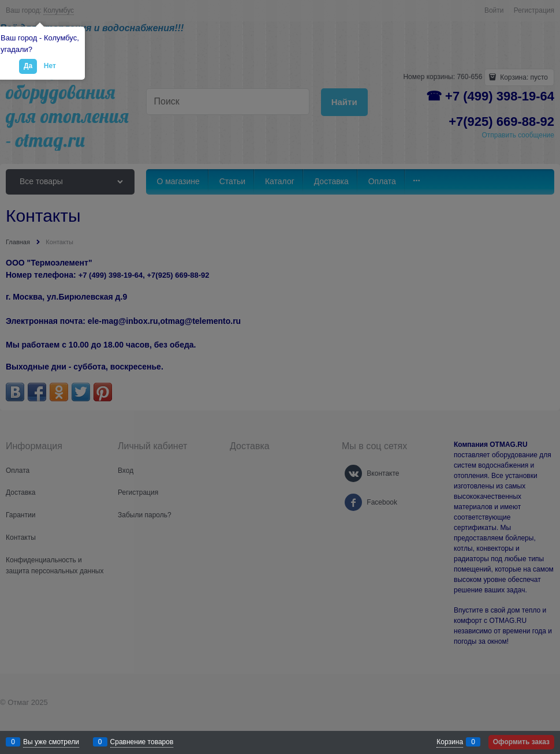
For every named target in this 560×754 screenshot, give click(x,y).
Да (28, 66)
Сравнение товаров (142, 742)
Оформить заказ (521, 742)
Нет (50, 66)
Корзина (450, 742)
